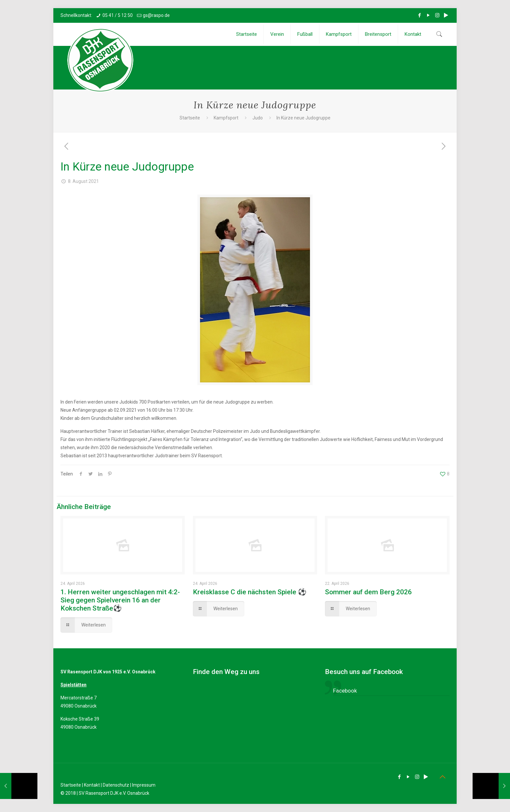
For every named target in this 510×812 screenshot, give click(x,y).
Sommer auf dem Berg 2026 (368, 592)
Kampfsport (226, 118)
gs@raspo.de (156, 15)
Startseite (190, 118)
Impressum (144, 785)
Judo (258, 118)
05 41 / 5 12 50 (118, 15)
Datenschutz (116, 785)
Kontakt (92, 785)
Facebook (345, 691)
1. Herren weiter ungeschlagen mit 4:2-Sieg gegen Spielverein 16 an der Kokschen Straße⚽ (120, 600)
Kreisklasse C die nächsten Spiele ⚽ (250, 592)
